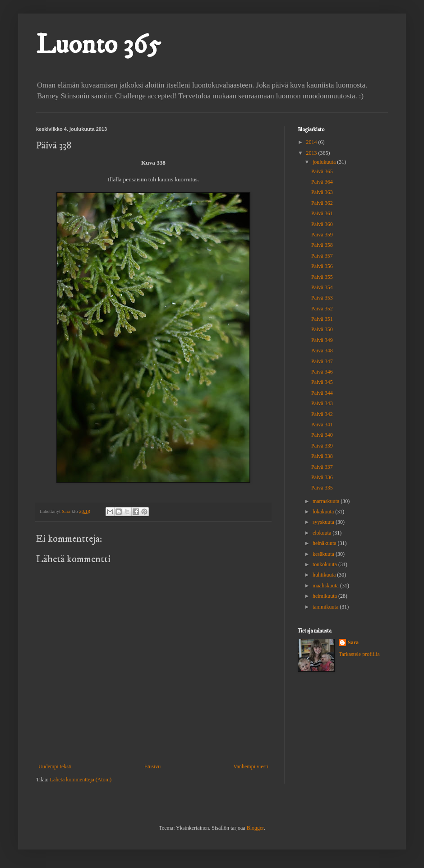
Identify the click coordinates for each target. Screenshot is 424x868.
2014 (312, 142)
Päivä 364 (322, 182)
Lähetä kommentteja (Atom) (81, 780)
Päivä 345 (322, 382)
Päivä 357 (322, 256)
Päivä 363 (322, 192)
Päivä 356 (322, 266)
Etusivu (153, 766)
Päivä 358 (322, 245)
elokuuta (323, 533)
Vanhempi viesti (251, 766)
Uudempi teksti (55, 766)
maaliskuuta (326, 586)
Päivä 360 (322, 224)
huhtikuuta (325, 575)
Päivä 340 (322, 435)
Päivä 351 (322, 319)
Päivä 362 (322, 203)
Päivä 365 (322, 171)
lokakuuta (324, 512)
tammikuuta (326, 607)
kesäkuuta (324, 554)
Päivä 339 (322, 446)
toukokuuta (325, 564)
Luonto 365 (98, 45)
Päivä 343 (322, 403)
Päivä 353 (322, 298)
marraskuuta (327, 501)
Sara (353, 642)
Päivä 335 (322, 488)
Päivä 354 (322, 287)
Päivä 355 (322, 277)
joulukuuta (325, 162)
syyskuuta (324, 522)
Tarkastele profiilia (359, 654)
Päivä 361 (322, 213)
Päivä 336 (322, 477)
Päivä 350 (322, 329)
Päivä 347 (322, 361)
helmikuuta (325, 596)
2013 (312, 153)
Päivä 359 (322, 235)
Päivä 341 (322, 425)
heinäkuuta (325, 543)
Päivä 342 (322, 414)
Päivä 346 (322, 372)
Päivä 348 (322, 351)
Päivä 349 (322, 340)
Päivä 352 (322, 309)
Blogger (255, 828)
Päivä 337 (322, 467)
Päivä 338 (322, 456)
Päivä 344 (322, 393)
